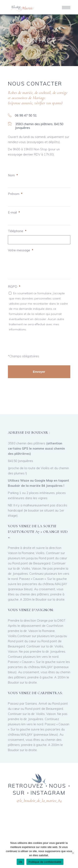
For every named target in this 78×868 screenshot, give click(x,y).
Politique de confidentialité (45, 862)
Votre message (21, 250)
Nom (13, 175)
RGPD (14, 287)
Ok (20, 862)
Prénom (15, 194)
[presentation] (33, 342)
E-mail (14, 212)
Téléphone (17, 231)
